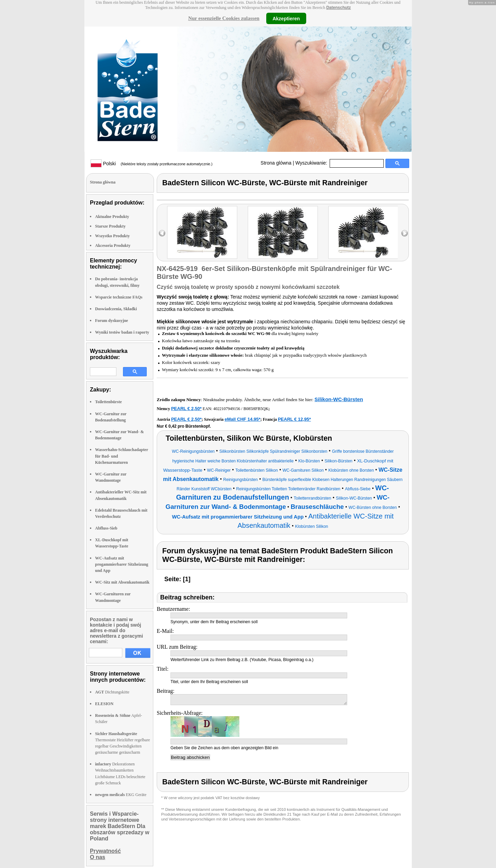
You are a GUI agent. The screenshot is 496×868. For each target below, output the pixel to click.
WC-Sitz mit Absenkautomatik (122, 582)
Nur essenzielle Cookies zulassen (224, 18)
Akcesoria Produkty (113, 245)
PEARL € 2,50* (187, 409)
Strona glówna (276, 163)
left (162, 233)
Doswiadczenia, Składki (116, 309)
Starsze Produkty (110, 226)
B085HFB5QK (256, 409)
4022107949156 (227, 409)
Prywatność (105, 851)
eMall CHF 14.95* (242, 419)
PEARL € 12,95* (294, 419)
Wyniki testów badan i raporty (122, 332)
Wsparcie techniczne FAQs (119, 297)
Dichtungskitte (112, 692)
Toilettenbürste (108, 402)
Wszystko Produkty (112, 236)
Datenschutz (338, 8)
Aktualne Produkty (112, 217)
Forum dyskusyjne (112, 321)
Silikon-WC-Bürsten (339, 399)
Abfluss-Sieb (106, 528)
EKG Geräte (121, 795)
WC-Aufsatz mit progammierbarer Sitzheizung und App (122, 564)
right (405, 233)
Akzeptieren (286, 18)
